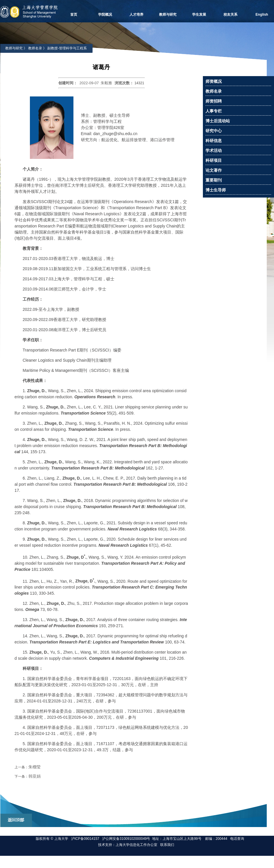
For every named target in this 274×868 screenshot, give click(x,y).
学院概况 (105, 15)
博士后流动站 (218, 121)
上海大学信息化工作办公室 (138, 845)
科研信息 (214, 141)
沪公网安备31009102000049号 (126, 839)
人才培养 (136, 15)
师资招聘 (214, 101)
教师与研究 (168, 15)
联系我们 (168, 845)
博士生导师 (216, 190)
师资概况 (214, 81)
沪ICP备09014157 (86, 839)
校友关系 (230, 15)
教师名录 (35, 48)
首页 (74, 15)
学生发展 (199, 15)
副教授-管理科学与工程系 (67, 48)
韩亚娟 (35, 776)
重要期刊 (214, 180)
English (262, 15)
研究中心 (214, 131)
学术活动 (214, 150)
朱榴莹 (35, 767)
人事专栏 (214, 111)
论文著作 (214, 170)
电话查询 (237, 839)
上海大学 (61, 839)
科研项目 (214, 160)
